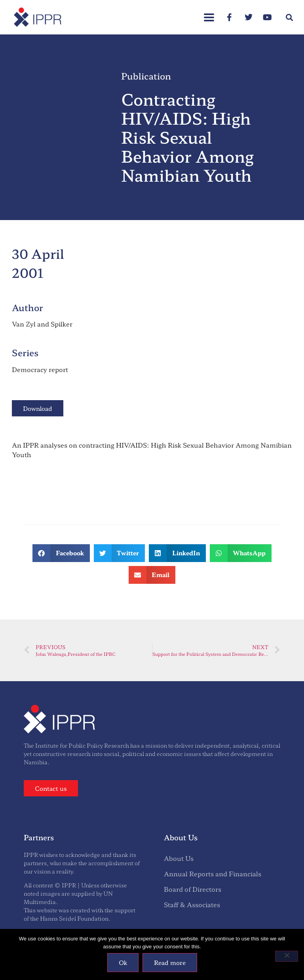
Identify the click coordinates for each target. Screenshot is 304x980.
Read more (170, 962)
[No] (287, 956)
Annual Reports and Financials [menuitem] (213, 874)
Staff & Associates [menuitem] (192, 904)
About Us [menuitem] (179, 858)
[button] (209, 13)
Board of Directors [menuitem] (193, 889)
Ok (123, 962)
